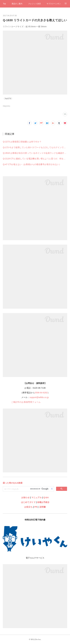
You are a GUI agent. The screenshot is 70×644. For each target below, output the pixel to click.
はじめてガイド (28, 502)
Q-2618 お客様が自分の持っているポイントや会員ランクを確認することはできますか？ (35, 153)
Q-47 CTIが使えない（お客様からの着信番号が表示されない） (32, 164)
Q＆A (46, 497)
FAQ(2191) (6, 106)
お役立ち (28, 507)
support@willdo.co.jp (39, 397)
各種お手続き (43, 502)
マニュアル (37, 497)
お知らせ (25, 497)
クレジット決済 (34, 4)
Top (4, 4)
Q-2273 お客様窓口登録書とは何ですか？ (22, 142)
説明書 (43, 507)
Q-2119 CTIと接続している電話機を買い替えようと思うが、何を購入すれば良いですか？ (35, 159)
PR (36, 507)
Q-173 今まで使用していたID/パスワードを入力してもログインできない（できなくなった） (35, 147)
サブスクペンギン (54, 4)
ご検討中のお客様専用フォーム (26, 402)
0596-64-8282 (41, 393)
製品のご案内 (17, 4)
